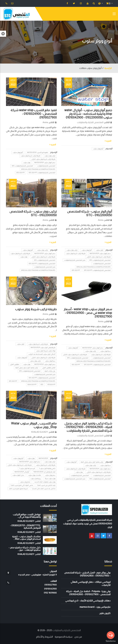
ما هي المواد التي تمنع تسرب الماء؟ (22, 485)
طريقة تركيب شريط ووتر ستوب (30, 156)
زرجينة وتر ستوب (36, 479)
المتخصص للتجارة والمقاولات (90, 122)
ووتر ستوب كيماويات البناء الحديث (45, 482)
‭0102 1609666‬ (50, 593)
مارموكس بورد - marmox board (95, 607)
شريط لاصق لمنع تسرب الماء (18, 489)
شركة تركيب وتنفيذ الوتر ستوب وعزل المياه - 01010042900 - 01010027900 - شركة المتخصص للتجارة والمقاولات (88, 427)
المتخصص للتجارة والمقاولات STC (22, 166)
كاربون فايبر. (105, 613)
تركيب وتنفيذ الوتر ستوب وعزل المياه (27, 368)
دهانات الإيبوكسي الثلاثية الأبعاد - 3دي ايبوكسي (88, 601)
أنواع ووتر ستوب (98, 149)
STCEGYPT (51, 385)
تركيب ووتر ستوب (50, 156)
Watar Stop (43, 458)
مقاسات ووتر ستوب (34, 475)
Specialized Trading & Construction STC (38, 169)
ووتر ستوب (27, 163)
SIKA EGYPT (32, 385)
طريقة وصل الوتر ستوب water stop (43, 347)
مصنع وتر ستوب (25, 482)
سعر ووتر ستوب (50, 475)
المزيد (108, 141)
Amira (45, 122)
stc (42, 385)
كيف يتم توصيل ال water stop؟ (44, 472)
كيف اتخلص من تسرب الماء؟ (46, 485)
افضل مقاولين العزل (49, 368)
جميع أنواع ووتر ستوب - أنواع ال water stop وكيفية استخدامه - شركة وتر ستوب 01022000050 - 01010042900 (88, 114)
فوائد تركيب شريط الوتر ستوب (46, 351)
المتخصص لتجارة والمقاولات (102, 264)
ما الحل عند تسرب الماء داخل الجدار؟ (44, 489)
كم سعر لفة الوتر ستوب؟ (27, 468)
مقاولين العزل (15, 364)
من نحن (78, 637)
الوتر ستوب (100, 250)
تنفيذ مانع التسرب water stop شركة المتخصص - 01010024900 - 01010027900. (34, 114)
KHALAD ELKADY (40, 432)
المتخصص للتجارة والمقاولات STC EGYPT (42, 173)
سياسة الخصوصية (64, 637)
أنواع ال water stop (22, 472)
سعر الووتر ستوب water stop (45, 163)
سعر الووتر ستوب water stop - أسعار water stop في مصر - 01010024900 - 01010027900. (88, 313)
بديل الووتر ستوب (18, 475)
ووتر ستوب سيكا (50, 479)
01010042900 (50, 589)
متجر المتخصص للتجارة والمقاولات (75, 260)
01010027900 (51, 585)
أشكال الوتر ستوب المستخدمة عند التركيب (42, 354)
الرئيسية (108, 68)
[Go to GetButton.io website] (111, 641)
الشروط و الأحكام (44, 637)
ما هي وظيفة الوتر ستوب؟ (47, 468)
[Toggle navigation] (114, 14)
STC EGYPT (21, 173)
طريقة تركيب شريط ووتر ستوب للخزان (43, 159)
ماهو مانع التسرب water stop (37, 152)
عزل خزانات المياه (50, 371)
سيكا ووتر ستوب (105, 351)
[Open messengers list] (111, 635)
